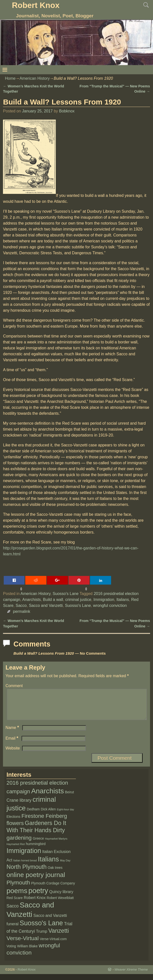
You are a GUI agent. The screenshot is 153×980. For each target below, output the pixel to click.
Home (10, 78)
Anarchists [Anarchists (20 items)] (48, 797)
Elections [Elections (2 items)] (13, 823)
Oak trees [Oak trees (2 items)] (55, 874)
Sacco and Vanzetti (46, 606)
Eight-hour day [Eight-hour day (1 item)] (65, 815)
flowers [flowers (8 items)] (15, 829)
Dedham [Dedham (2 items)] (33, 815)
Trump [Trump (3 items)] (42, 937)
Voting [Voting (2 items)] (11, 952)
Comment (14, 686)
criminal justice (78, 600)
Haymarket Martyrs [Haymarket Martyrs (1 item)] (56, 845)
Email (12, 744)
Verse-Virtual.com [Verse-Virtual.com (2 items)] (53, 945)
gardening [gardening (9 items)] (19, 844)
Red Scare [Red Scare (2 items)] (15, 904)
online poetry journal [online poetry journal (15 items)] (36, 881)
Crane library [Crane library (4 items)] (19, 806)
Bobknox (67, 111)
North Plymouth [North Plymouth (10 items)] (27, 873)
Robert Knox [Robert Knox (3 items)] (35, 904)
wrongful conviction (110, 606)
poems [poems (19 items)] (17, 897)
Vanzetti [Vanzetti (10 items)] (59, 937)
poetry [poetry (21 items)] (38, 897)
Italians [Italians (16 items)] (48, 865)
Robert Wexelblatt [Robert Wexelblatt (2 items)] (60, 904)
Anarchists (32, 600)
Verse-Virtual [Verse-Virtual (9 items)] (23, 944)
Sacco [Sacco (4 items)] (13, 912)
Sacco (21, 606)
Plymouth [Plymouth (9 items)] (18, 888)
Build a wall (53, 600)
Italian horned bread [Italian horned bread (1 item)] (25, 866)
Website (13, 754)
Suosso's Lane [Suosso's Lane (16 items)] (41, 929)
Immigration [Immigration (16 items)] (24, 857)
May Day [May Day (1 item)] (65, 866)
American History (35, 78)
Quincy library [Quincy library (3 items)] (61, 898)
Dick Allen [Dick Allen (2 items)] (48, 815)
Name (13, 734)
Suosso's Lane (65, 594)
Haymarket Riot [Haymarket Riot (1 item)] (15, 850)
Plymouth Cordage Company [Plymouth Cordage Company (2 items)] (53, 889)
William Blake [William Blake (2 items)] (27, 952)
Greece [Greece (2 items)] (38, 844)
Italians (123, 600)
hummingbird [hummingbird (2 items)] (36, 850)
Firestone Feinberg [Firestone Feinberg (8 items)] (44, 822)
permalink (21, 611)
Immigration (104, 600)
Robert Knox (36, 5)
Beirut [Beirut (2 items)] (69, 798)
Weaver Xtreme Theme (131, 975)
